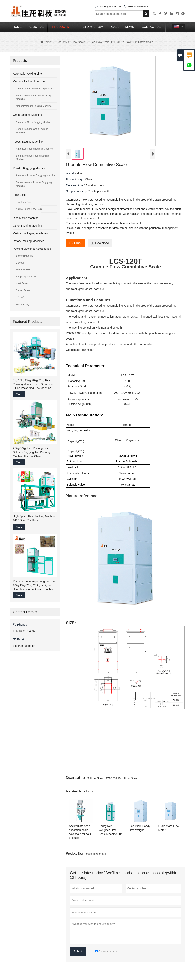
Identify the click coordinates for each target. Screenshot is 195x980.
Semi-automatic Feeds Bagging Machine (32, 158)
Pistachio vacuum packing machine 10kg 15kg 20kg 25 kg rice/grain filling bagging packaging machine (34, 585)
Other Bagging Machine (27, 226)
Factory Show (91, 27)
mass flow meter (96, 854)
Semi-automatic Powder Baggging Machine (34, 184)
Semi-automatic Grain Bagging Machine (32, 131)
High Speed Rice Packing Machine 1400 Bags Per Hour (34, 518)
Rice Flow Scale (100, 42)
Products (60, 27)
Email (76, 243)
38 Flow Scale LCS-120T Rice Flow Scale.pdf (112, 778)
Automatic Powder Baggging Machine (36, 175)
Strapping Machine (26, 277)
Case (115, 27)
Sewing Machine (24, 256)
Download (100, 243)
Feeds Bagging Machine (28, 142)
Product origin (76, 179)
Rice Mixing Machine (26, 218)
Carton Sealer (23, 290)
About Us (36, 27)
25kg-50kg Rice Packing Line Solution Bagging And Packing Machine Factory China (31, 452)
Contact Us (151, 27)
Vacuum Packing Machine (29, 81)
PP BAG (20, 297)
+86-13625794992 (139, 6)
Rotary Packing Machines (29, 241)
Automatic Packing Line (27, 74)
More (19, 394)
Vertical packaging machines (30, 233)
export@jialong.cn (110, 6)
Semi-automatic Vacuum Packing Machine (33, 97)
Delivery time (75, 185)
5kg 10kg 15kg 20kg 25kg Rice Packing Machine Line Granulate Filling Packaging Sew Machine (33, 384)
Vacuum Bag (23, 304)
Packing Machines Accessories (32, 249)
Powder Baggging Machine (29, 168)
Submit (78, 951)
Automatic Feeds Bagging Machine (34, 149)
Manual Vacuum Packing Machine (34, 106)
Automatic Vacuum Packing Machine (35, 89)
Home (17, 27)
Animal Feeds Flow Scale (29, 209)
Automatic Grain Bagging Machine (34, 122)
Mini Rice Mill (23, 270)
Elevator (20, 263)
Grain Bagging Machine (27, 115)
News (130, 27)
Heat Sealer (22, 283)
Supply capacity (77, 191)
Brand (70, 173)
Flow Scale (78, 42)
